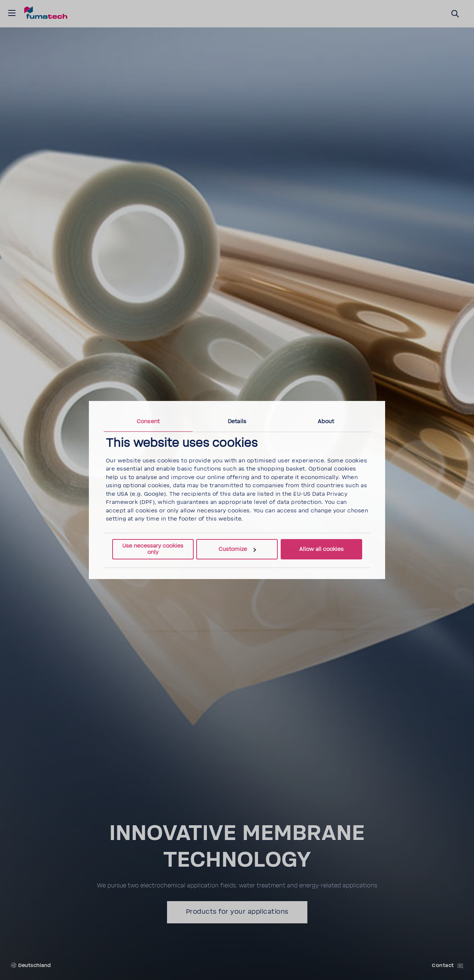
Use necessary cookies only (153, 549)
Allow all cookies (321, 549)
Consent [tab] (148, 422)
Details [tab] (237, 422)
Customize (237, 549)
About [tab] (326, 422)
